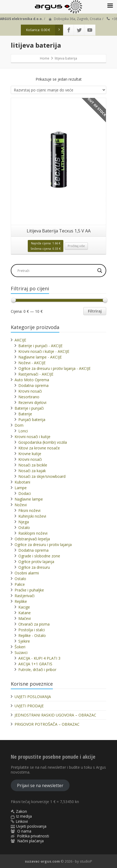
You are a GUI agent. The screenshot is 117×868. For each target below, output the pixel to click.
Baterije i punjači (29, 408)
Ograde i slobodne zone (39, 556)
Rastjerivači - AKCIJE (36, 374)
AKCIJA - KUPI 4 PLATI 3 (39, 658)
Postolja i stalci (32, 630)
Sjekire (24, 641)
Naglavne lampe (29, 499)
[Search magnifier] (100, 271)
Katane (25, 613)
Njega (24, 522)
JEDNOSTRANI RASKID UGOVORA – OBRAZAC (55, 715)
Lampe (21, 488)
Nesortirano (29, 397)
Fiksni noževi (29, 510)
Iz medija (24, 816)
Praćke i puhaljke (29, 590)
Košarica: (45, 30)
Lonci (23, 431)
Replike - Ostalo (32, 635)
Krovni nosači (30, 391)
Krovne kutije (30, 454)
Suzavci (21, 652)
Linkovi (22, 821)
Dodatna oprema (33, 385)
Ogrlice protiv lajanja (36, 562)
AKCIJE (20, 340)
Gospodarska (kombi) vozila (43, 442)
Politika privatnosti (33, 836)
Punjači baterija (32, 420)
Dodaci (25, 493)
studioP (86, 861)
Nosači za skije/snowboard (42, 476)
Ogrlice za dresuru (34, 567)
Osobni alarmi (27, 573)
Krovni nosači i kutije (32, 437)
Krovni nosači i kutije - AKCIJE (44, 351)
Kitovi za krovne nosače (39, 448)
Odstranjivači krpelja (32, 539)
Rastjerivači (25, 596)
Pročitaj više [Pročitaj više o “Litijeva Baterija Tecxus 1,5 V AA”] (76, 246)
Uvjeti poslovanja (31, 826)
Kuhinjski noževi (32, 516)
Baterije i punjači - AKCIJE (40, 346)
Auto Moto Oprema (32, 380)
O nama (24, 831)
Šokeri (20, 647)
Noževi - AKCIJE (32, 363)
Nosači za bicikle (33, 465)
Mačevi (25, 618)
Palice (20, 584)
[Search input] (56, 271)
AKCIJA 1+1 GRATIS (35, 664)
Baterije (25, 414)
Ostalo (24, 527)
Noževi (21, 505)
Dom (19, 425)
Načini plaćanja (30, 841)
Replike (21, 601)
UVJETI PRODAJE (29, 706)
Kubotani (22, 482)
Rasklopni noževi (33, 533)
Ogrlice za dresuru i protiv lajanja (43, 545)
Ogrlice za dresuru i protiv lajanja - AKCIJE (54, 368)
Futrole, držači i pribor (37, 670)
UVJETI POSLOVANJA (33, 697)
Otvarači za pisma (34, 624)
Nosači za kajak (32, 471)
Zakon (21, 811)
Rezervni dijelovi (32, 402)
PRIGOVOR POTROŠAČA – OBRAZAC (47, 724)
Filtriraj (95, 311)
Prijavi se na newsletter (40, 785)
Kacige (24, 607)
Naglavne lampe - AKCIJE (40, 357)
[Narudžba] (58, 90)
